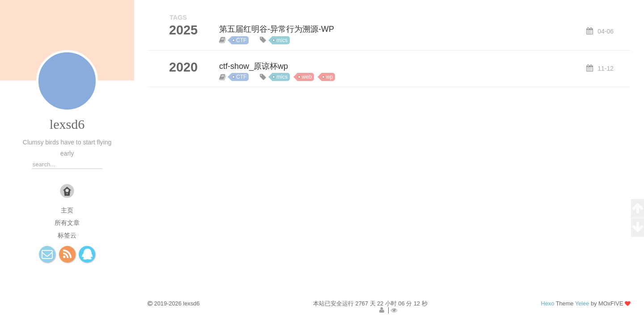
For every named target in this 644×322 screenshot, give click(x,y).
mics (282, 40)
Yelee (582, 303)
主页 (67, 210)
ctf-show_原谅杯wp (254, 66)
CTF (241, 40)
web (307, 77)
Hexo (547, 303)
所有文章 (67, 223)
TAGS (178, 17)
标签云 (67, 235)
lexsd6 (67, 124)
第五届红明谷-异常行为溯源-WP (277, 29)
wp (329, 77)
